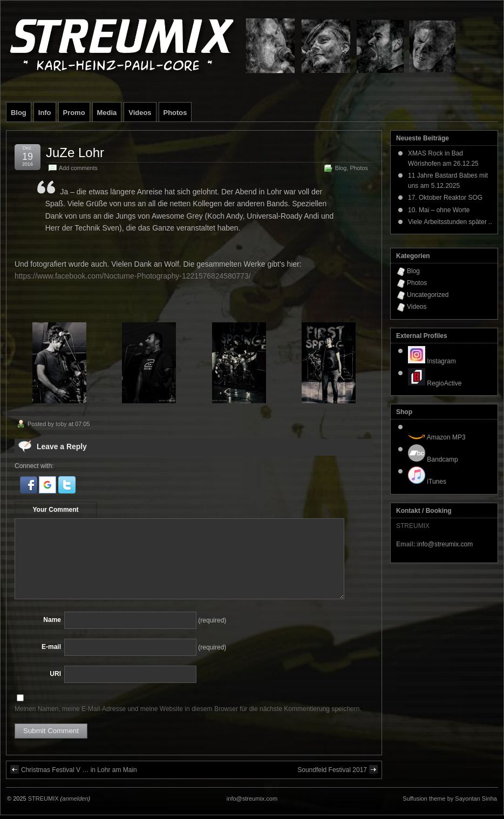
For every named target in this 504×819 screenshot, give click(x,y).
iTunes (427, 482)
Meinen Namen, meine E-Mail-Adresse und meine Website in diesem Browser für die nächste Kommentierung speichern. (188, 709)
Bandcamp (433, 459)
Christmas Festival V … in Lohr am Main (74, 769)
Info (45, 113)
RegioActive (435, 383)
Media (107, 113)
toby (61, 424)
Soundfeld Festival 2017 (338, 769)
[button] (29, 491)
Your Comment (55, 510)
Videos (140, 113)
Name (52, 620)
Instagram (432, 361)
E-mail (51, 647)
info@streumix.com (445, 544)
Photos (175, 113)
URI (55, 674)
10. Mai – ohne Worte (439, 210)
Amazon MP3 (437, 437)
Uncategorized (428, 295)
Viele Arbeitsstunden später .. (450, 222)
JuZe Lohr (75, 153)
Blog (19, 113)
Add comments (78, 168)
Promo (74, 113)
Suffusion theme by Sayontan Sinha (450, 798)
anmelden (75, 798)
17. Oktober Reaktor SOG (445, 198)
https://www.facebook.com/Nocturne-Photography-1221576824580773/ (133, 276)
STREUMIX (43, 798)
